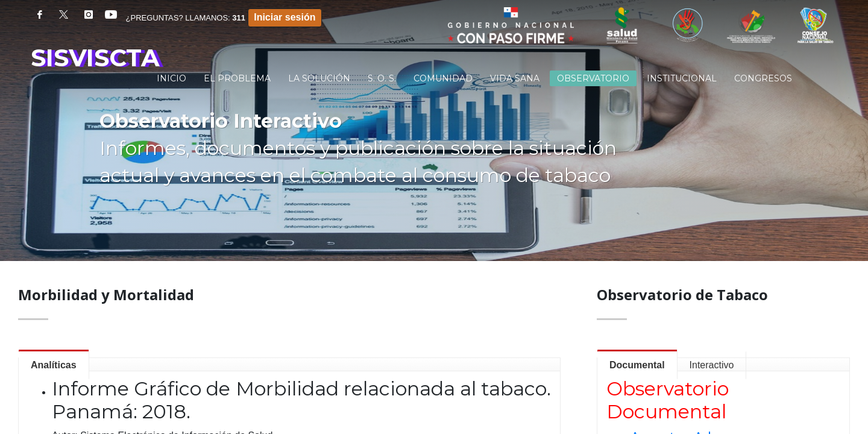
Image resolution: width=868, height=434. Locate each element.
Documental (637, 365)
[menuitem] (171, 78)
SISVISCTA (95, 58)
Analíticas (54, 365)
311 (239, 18)
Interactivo (712, 365)
